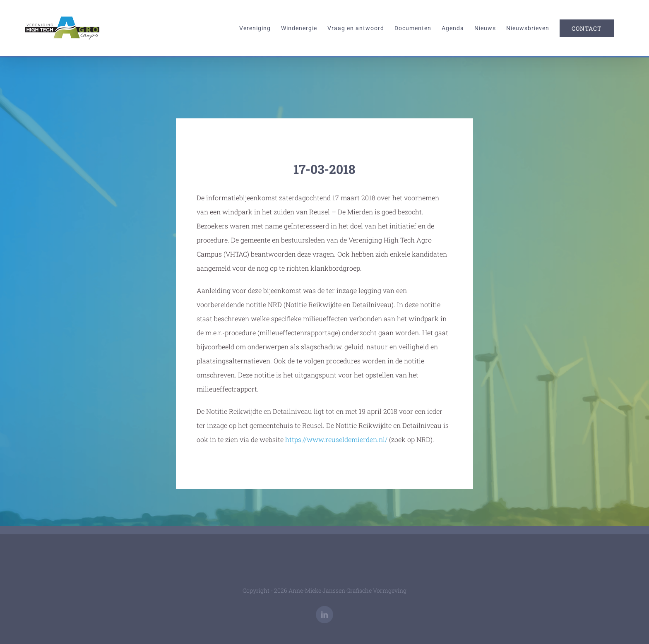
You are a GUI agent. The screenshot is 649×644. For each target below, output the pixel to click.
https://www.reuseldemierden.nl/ (336, 439)
